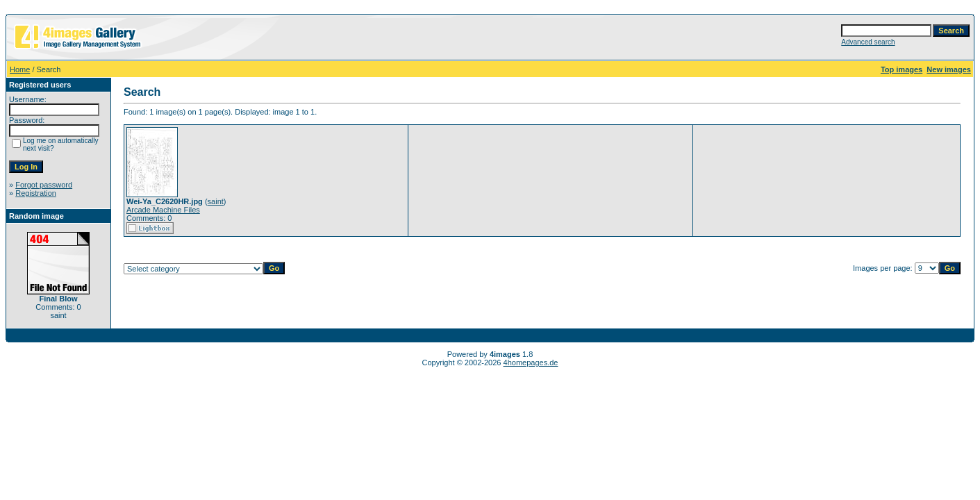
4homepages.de (531, 362)
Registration (36, 193)
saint (216, 201)
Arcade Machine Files (163, 210)
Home (20, 69)
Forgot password (44, 185)
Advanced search (868, 42)
